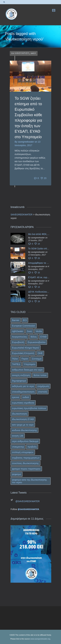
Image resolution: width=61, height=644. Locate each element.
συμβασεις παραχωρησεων (26, 458)
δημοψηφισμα (19, 381)
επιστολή (43, 392)
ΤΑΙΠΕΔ (16, 364)
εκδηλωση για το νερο (23, 386)
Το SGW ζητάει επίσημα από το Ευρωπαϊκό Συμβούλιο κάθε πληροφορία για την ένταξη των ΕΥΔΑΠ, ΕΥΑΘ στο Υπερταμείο (39, 249)
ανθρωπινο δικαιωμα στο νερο (27, 370)
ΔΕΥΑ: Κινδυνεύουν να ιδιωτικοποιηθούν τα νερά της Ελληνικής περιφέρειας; (39, 292)
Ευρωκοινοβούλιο (37, 342)
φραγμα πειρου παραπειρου (26, 469)
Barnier (16, 320)
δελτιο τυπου (40, 375)
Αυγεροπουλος (20, 337)
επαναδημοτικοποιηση (23, 392)
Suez (29, 331)
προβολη (32, 447)
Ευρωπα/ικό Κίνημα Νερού (26, 348)
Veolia (39, 331)
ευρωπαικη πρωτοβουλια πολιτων (29, 408)
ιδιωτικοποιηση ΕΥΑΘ (23, 419)
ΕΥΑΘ (43, 337)
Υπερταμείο (30, 364)
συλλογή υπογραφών (23, 452)
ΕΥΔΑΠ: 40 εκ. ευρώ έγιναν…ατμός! (39, 277)
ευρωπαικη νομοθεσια (23, 403)
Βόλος (34, 337)
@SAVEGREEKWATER (28, 501)
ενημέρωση (43, 386)
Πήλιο (15, 359)
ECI (25, 320)
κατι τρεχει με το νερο (23, 425)
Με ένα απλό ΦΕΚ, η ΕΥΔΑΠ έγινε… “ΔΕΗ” (39, 234)
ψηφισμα (17, 474)
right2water (18, 331)
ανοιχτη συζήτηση (21, 375)
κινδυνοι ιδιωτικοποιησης (24, 430)
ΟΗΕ (40, 353)
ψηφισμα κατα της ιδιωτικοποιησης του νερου (29, 481)
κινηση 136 (18, 436)
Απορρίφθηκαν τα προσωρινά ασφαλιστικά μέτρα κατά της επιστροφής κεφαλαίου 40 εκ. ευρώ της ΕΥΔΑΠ (39, 263)
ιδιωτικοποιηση (20, 414)
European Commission (24, 326)
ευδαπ (26, 397)
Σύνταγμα (37, 359)
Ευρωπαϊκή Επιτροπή (23, 353)
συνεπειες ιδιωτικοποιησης (25, 463)
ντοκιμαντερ (18, 447)
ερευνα (16, 397)
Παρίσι (25, 359)
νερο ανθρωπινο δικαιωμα (25, 441)
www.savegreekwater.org (40, 639)
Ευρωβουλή (18, 342)
